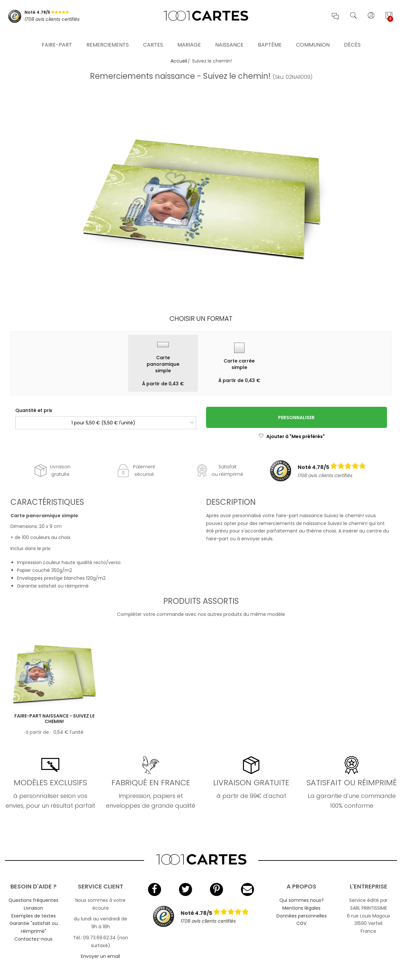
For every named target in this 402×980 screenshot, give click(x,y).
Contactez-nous (33, 939)
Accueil (179, 61)
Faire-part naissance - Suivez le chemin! (54, 719)
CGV (301, 923)
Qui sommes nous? (302, 900)
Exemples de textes (34, 916)
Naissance (229, 37)
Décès (352, 37)
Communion (313, 37)
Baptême (270, 37)
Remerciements (108, 37)
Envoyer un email (100, 956)
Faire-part (57, 37)
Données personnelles (302, 916)
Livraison (33, 908)
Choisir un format (201, 319)
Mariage (189, 37)
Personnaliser (296, 418)
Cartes (153, 37)
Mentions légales (301, 908)
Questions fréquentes (33, 900)
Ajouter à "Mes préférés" (292, 436)
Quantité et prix (34, 410)
